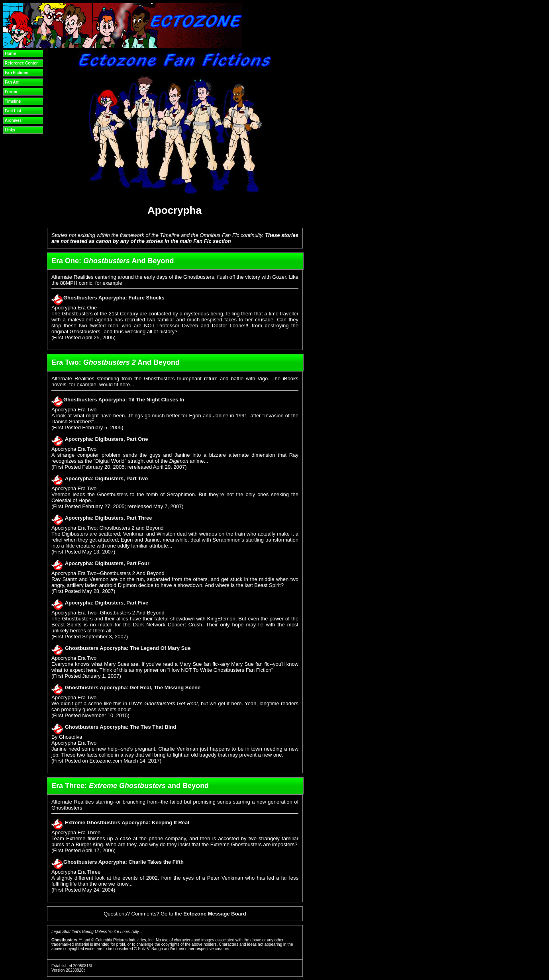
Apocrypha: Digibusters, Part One (107, 439)
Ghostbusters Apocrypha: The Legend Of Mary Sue (128, 648)
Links (10, 130)
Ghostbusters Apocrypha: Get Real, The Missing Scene (133, 688)
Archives (13, 120)
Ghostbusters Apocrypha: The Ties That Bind (121, 727)
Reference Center (21, 63)
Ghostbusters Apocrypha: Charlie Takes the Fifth (124, 862)
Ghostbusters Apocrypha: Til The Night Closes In (124, 400)
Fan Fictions (17, 73)
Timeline (13, 101)
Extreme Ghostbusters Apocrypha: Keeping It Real (127, 823)
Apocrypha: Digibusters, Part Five (107, 603)
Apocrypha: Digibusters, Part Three (109, 518)
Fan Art (12, 82)
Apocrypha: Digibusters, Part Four (107, 563)
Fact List (13, 111)
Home (10, 54)
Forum (11, 92)
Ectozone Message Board (215, 914)
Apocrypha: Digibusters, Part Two (107, 478)
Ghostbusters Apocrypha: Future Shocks (114, 298)
